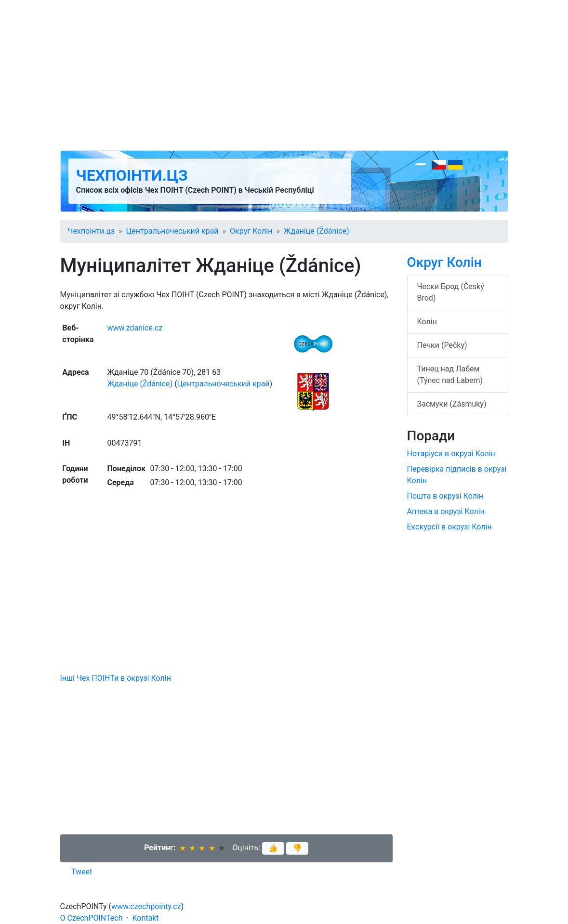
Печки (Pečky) (442, 345)
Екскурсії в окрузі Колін (449, 527)
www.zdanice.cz (135, 328)
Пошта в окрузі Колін (445, 496)
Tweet (82, 872)
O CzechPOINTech (92, 918)
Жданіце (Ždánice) (317, 231)
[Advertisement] (284, 75)
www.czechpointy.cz (146, 906)
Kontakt (146, 918)
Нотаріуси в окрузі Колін (451, 454)
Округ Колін (251, 231)
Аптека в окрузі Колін (446, 511)
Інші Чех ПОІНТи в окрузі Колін (116, 678)
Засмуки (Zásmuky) (452, 404)
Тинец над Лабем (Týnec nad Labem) (450, 375)
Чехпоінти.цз (132, 175)
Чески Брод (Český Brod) (451, 292)
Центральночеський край (172, 231)
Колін (427, 322)
